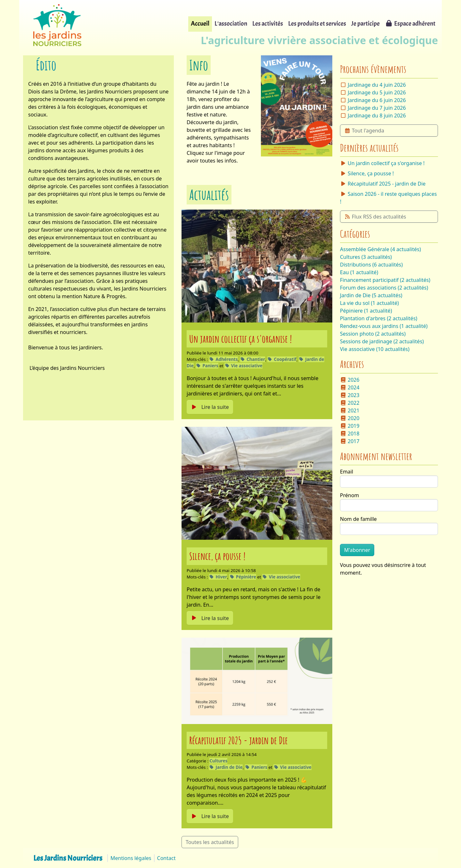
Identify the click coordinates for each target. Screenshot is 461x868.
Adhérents (223, 359)
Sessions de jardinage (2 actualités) (382, 341)
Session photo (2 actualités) (373, 334)
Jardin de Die (226, 767)
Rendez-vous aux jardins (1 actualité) (384, 326)
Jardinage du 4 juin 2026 (377, 85)
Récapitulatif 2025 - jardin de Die (239, 740)
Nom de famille (358, 519)
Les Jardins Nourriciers (68, 858)
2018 (350, 434)
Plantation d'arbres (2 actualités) (379, 318)
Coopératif (282, 359)
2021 (350, 410)
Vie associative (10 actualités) (375, 349)
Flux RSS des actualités (375, 217)
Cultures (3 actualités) (366, 257)
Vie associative (243, 366)
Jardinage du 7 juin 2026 (377, 108)
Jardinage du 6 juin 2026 (377, 100)
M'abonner (357, 550)
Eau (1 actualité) (359, 272)
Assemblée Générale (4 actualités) (380, 249)
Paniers (207, 366)
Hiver (218, 577)
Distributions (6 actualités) (371, 265)
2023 (350, 395)
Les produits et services (317, 24)
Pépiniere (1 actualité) (366, 311)
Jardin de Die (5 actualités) (371, 295)
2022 (350, 403)
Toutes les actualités (210, 842)
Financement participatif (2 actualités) (385, 280)
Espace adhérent (410, 24)
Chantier (253, 359)
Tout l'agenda (364, 131)
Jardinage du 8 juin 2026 (377, 115)
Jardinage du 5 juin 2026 (377, 92)
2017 (350, 441)
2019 (350, 426)
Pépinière (243, 577)
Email (347, 472)
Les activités (268, 24)
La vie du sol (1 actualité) (369, 303)
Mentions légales (131, 858)
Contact (166, 858)
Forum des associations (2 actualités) (384, 288)
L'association (231, 24)
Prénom (350, 495)
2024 (350, 387)
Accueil (200, 24)
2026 (350, 380)
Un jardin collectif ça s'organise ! (241, 339)
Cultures (218, 761)
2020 (350, 418)
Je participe (365, 24)
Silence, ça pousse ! (217, 556)
